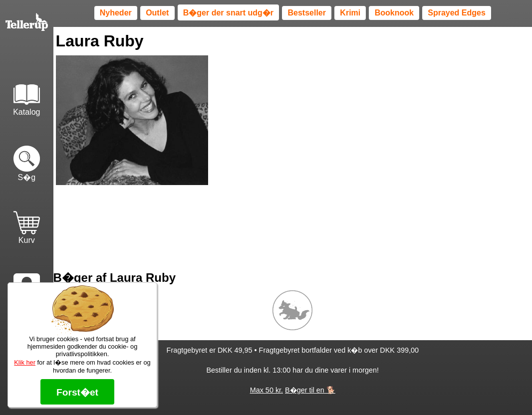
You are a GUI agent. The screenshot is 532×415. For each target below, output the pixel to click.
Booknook (394, 13)
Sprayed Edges (457, 13)
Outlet (157, 13)
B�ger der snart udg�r (228, 13)
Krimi (350, 13)
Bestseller (307, 13)
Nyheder (116, 13)
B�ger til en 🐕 (310, 390)
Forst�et (77, 392)
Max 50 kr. (266, 390)
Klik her (25, 362)
